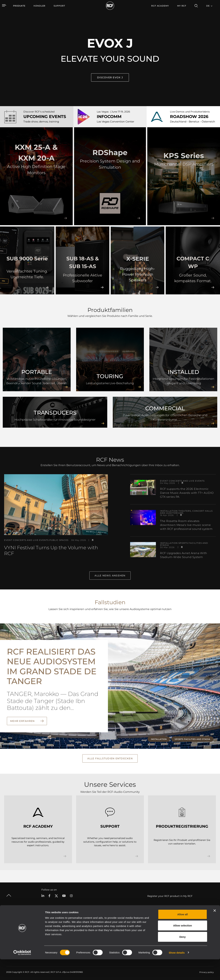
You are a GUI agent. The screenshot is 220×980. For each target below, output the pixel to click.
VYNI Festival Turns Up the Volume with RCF (51, 550)
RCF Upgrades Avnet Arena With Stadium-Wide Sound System (184, 555)
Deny (183, 957)
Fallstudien (117, 926)
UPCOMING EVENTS (45, 117)
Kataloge (89, 926)
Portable (46, 926)
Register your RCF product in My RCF (170, 895)
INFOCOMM (109, 117)
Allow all (183, 935)
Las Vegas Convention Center (115, 122)
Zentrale (185, 926)
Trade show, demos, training (41, 122)
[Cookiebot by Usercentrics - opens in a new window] (22, 973)
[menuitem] (39, 6)
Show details (177, 973)
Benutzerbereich (148, 926)
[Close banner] (215, 931)
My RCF (182, 6)
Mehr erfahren (23, 721)
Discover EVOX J (110, 78)
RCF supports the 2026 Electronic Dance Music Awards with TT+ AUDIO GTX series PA (187, 493)
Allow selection (182, 946)
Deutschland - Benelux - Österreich (192, 122)
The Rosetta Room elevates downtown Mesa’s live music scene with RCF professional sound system (186, 525)
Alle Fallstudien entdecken (110, 758)
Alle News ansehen (110, 576)
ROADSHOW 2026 (189, 117)
